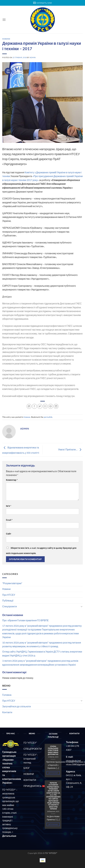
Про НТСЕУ (9, 595)
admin (33, 57)
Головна (7, 695)
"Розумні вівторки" (12, 583)
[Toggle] (82, 606)
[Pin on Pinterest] (51, 406)
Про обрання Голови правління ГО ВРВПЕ (25, 620)
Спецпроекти (10, 606)
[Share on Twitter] (40, 406)
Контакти (7, 712)
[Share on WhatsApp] (29, 406)
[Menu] (4, 20)
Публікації (8, 600)
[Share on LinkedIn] (56, 406)
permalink (48, 417)
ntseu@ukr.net (73, 761)
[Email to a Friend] (45, 406)
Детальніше (53, 773)
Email (9, 520)
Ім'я (9, 506)
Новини (6, 589)
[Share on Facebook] (34, 406)
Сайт (9, 534)
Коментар (12, 480)
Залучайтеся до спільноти (17, 706)
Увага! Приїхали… (70, 449)
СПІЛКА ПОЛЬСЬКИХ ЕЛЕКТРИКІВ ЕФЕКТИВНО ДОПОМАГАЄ (53, 750)
